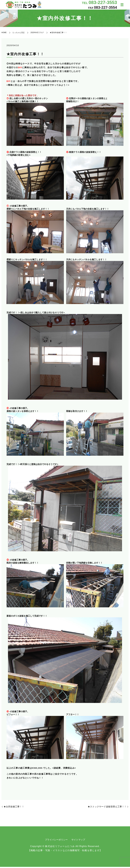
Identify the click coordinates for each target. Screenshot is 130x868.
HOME (4, 34)
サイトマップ (78, 841)
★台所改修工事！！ (14, 808)
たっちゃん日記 (19, 34)
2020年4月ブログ (37, 34)
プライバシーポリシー (56, 841)
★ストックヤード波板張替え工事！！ (107, 808)
